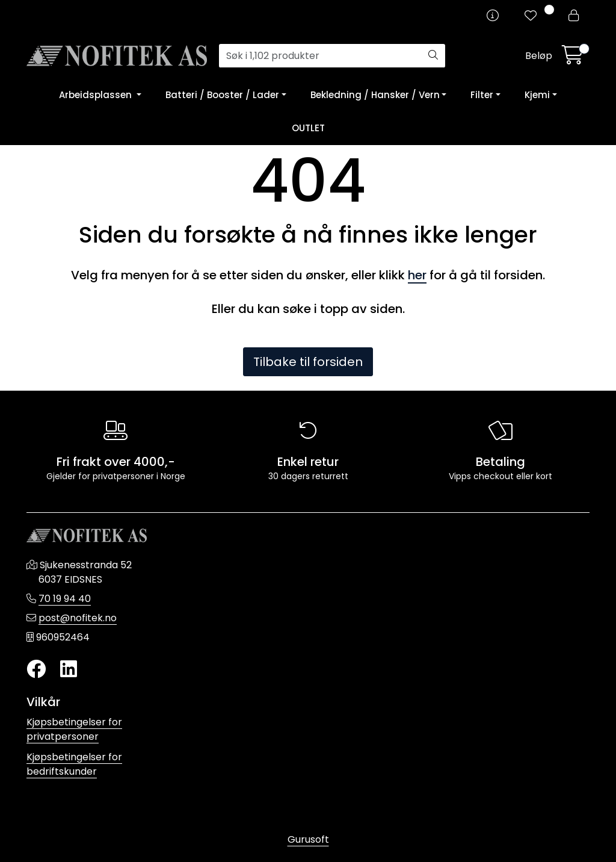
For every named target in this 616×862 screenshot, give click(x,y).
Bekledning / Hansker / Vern (375, 95)
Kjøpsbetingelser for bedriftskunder (74, 764)
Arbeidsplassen (97, 95)
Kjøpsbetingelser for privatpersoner (74, 729)
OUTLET (308, 128)
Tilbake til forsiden (308, 362)
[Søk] (320, 56)
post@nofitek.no (78, 618)
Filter (482, 95)
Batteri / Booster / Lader (222, 95)
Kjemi (537, 95)
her (417, 275)
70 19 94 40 (65, 599)
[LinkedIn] (69, 670)
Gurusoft (308, 839)
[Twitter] (36, 670)
